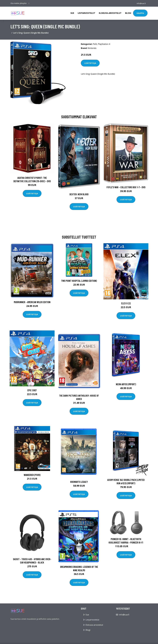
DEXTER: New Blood (79, 194)
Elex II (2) (126, 303)
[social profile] (29, 3)
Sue (72, 13)
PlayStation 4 (104, 44)
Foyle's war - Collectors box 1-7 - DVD (126, 187)
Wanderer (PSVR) (32, 475)
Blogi (128, 13)
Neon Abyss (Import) (126, 384)
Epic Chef (32, 390)
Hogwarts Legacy (79, 482)
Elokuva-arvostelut (110, 13)
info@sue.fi (141, 3)
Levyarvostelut (86, 13)
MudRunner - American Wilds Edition (32, 302)
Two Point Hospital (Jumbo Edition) (79, 281)
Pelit (95, 44)
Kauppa (140, 13)
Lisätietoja (90, 63)
